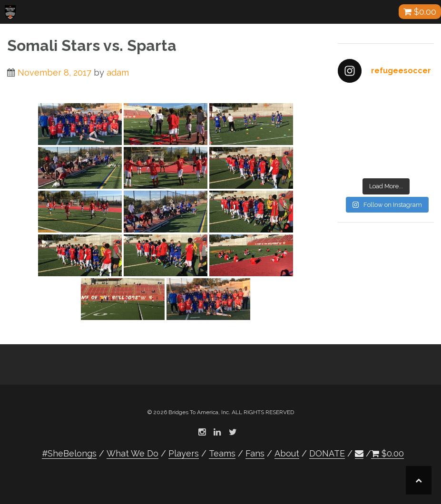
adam (118, 73)
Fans (255, 453)
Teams (222, 453)
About (287, 453)
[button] (359, 454)
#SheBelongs (69, 453)
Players (184, 453)
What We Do (132, 453)
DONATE (327, 453)
